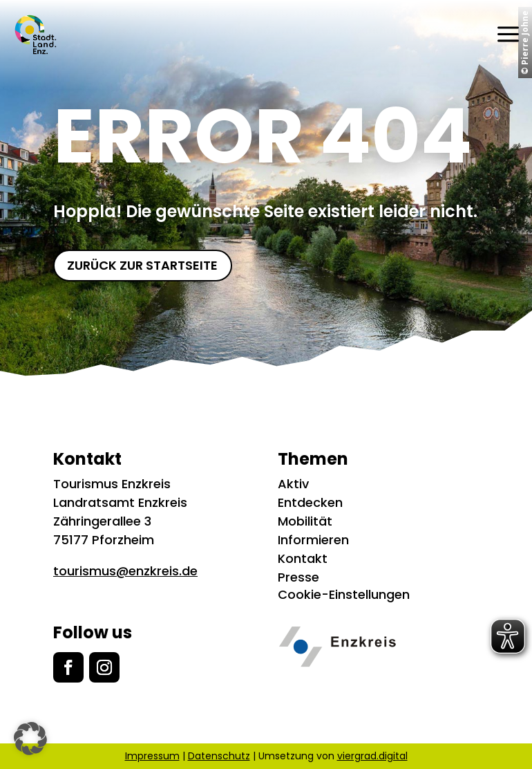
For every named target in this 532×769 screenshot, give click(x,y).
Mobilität (305, 521)
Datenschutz (219, 756)
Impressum (152, 756)
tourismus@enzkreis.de (125, 571)
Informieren (313, 540)
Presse (298, 577)
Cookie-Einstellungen (344, 594)
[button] (30, 739)
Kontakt (303, 558)
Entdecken (310, 502)
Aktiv (293, 484)
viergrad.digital (372, 756)
